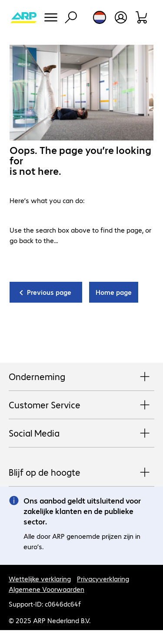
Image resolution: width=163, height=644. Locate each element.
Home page (114, 292)
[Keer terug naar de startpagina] (23, 17)
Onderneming (81, 377)
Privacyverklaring (103, 579)
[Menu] (51, 17)
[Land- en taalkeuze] (100, 17)
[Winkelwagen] (142, 17)
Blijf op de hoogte (81, 473)
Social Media (81, 434)
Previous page (49, 292)
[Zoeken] (71, 17)
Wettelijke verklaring (40, 579)
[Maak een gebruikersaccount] (121, 17)
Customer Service (81, 405)
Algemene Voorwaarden (47, 589)
